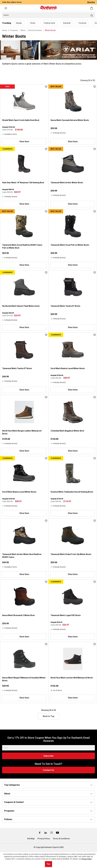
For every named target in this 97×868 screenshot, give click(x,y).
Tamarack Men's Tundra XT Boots (65, 306)
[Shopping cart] (92, 8)
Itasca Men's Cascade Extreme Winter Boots (70, 120)
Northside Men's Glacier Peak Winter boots (21, 306)
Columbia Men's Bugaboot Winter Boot (67, 431)
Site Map (31, 839)
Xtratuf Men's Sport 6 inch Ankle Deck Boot (21, 120)
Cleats (33, 23)
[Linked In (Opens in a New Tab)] (46, 833)
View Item (24, 142)
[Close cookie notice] (95, 854)
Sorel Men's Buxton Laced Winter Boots (68, 368)
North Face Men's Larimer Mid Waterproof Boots (72, 678)
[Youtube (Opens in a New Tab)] (57, 833)
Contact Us (48, 770)
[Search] (48, 15)
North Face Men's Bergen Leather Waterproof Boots (22, 432)
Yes (48, 864)
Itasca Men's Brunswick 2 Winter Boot (18, 615)
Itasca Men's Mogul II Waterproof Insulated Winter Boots (24, 679)
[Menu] (6, 8)
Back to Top (49, 716)
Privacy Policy (44, 839)
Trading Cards (49, 23)
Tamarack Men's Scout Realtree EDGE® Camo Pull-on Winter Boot (22, 246)
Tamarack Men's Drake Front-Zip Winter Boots (71, 554)
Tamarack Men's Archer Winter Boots (67, 183)
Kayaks (19, 23)
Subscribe (48, 756)
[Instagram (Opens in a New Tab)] (52, 833)
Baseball (67, 23)
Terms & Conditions (61, 839)
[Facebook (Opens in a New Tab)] (40, 833)
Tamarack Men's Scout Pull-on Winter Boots (70, 245)
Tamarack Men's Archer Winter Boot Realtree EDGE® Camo (22, 556)
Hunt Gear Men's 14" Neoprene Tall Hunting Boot (23, 183)
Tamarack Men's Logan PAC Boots (66, 615)
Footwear (83, 23)
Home (5, 30)
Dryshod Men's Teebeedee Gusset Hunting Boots (72, 492)
